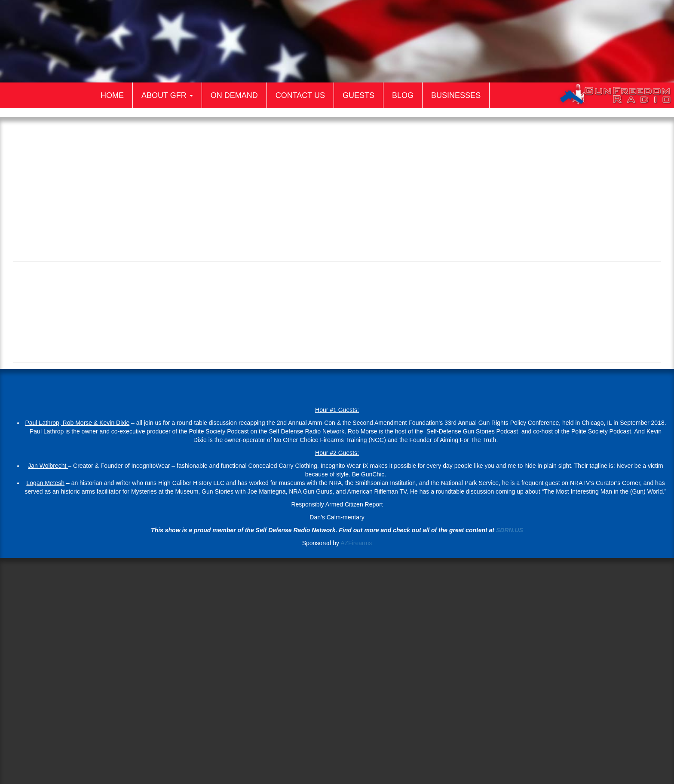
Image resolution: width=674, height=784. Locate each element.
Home (112, 95)
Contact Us (300, 95)
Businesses (456, 95)
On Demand (234, 95)
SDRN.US (510, 530)
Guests (358, 95)
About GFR (167, 95)
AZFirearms (356, 543)
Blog (403, 95)
